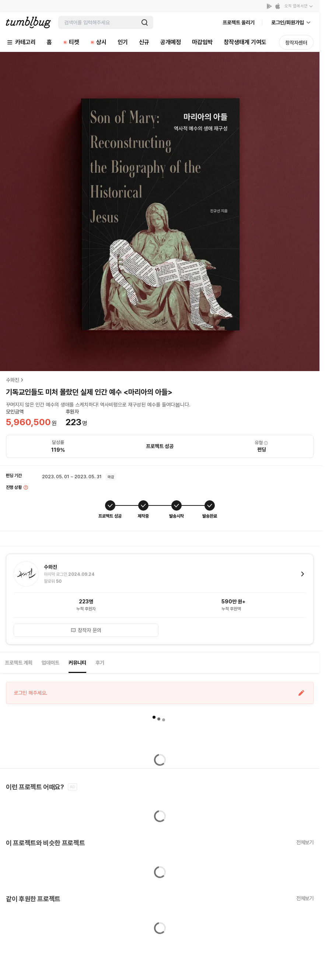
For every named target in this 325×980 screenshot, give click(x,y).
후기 (100, 663)
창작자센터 (296, 43)
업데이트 (50, 663)
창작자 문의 (86, 630)
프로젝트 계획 (19, 663)
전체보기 (305, 842)
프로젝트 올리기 (239, 22)
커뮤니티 (77, 663)
